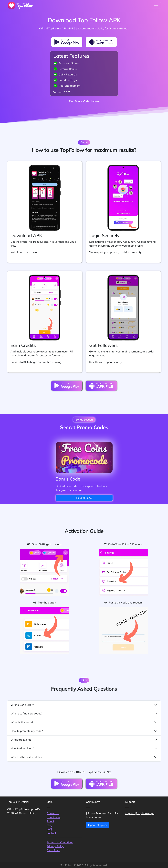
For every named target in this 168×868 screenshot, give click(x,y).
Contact (51, 833)
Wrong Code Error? (84, 705)
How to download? (84, 748)
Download (53, 813)
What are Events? (84, 740)
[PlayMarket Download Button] (67, 42)
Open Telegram (98, 825)
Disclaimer (53, 850)
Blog (49, 825)
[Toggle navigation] (156, 5)
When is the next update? (84, 757)
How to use (53, 817)
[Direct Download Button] (101, 42)
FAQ (49, 829)
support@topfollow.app (140, 813)
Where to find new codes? (84, 714)
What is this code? (84, 722)
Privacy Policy (55, 846)
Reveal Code (84, 498)
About (50, 821)
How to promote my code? (84, 731)
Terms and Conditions (60, 842)
